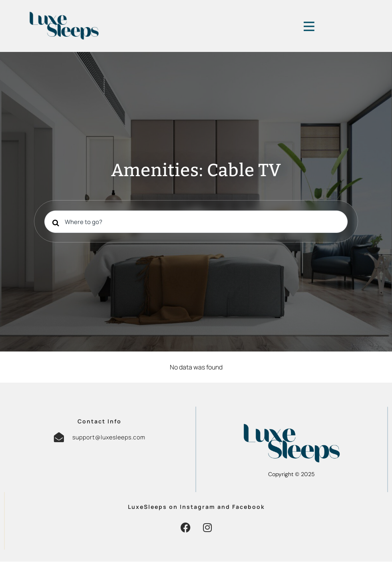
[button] (185, 528)
